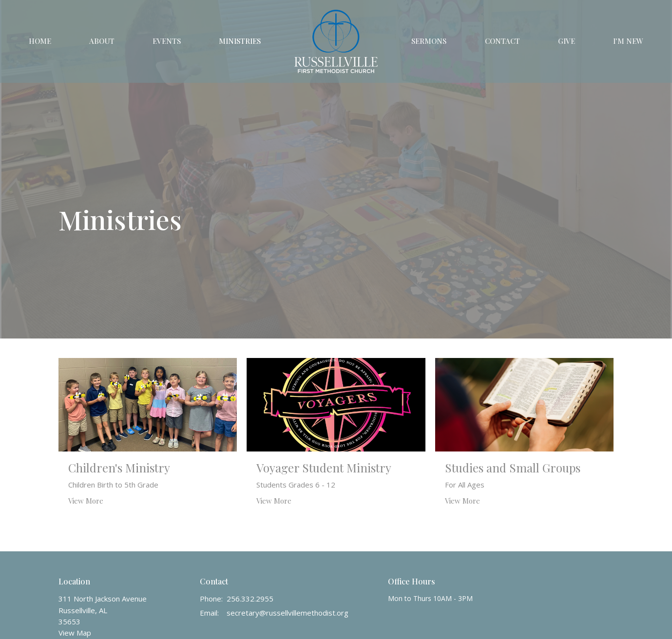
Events (167, 41)
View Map (75, 633)
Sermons (429, 41)
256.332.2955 (250, 599)
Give (566, 41)
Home (40, 41)
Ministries (240, 41)
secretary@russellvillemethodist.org (288, 613)
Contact (502, 41)
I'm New (628, 41)
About (102, 41)
